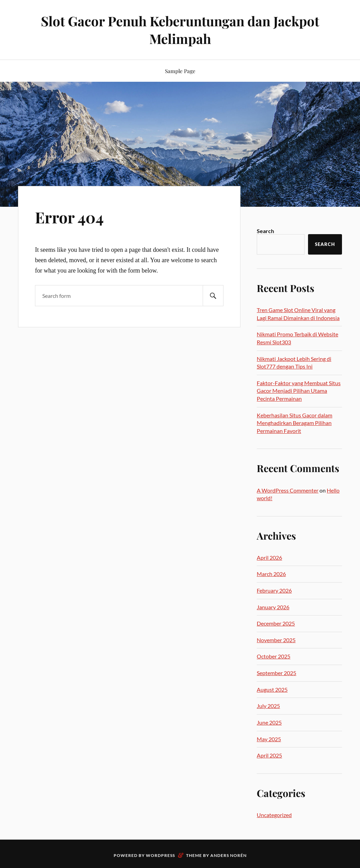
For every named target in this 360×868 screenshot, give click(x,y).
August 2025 (272, 689)
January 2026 (273, 607)
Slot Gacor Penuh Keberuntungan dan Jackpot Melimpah (180, 30)
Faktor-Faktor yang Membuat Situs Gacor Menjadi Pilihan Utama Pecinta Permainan (299, 391)
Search (265, 231)
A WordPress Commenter (288, 490)
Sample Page (180, 71)
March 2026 (271, 574)
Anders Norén (229, 855)
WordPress (160, 855)
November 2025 (276, 640)
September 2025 (276, 673)
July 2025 (268, 706)
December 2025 (276, 623)
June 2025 (269, 722)
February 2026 (274, 590)
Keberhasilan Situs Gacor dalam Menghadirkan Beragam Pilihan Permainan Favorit (295, 423)
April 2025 (269, 755)
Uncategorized (274, 815)
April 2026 (269, 557)
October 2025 (274, 656)
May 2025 (269, 739)
